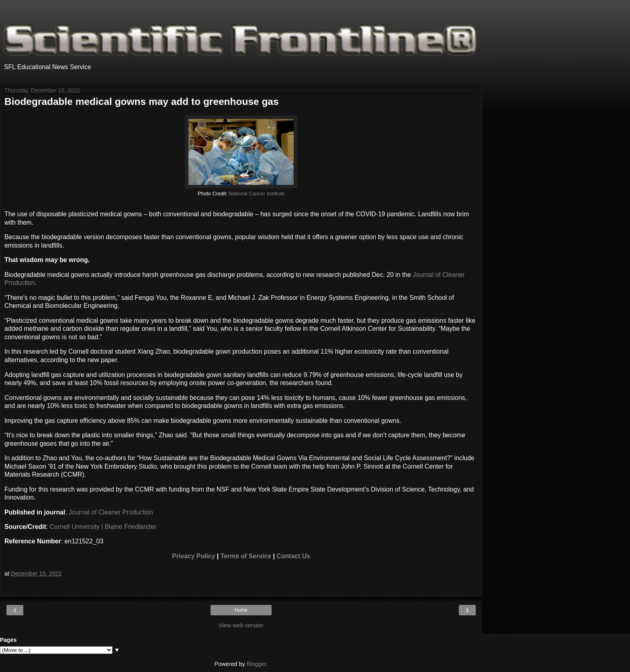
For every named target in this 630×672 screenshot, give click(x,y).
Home (241, 610)
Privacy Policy (193, 556)
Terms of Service (246, 556)
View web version (241, 625)
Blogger (257, 664)
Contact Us (293, 556)
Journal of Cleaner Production (111, 512)
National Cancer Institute (257, 194)
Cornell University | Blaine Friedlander (103, 527)
